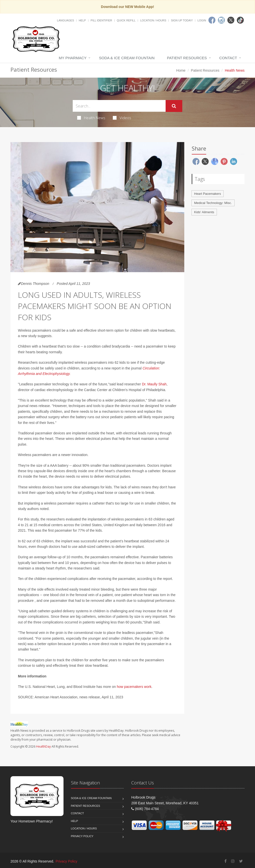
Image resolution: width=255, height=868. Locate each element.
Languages (65, 20)
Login (202, 20)
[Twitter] (231, 20)
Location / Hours (153, 20)
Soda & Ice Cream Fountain (127, 58)
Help (82, 20)
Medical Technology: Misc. (213, 203)
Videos (122, 118)
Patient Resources (187, 58)
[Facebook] (212, 20)
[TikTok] (240, 20)
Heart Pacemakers (208, 194)
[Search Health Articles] (119, 106)
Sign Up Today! (182, 20)
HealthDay (43, 746)
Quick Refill (126, 20)
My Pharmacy (73, 58)
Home (181, 70)
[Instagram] (221, 20)
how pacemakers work (134, 687)
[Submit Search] (174, 106)
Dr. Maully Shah (154, 384)
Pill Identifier (101, 20)
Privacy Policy (82, 836)
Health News (91, 118)
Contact (228, 58)
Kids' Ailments (204, 212)
